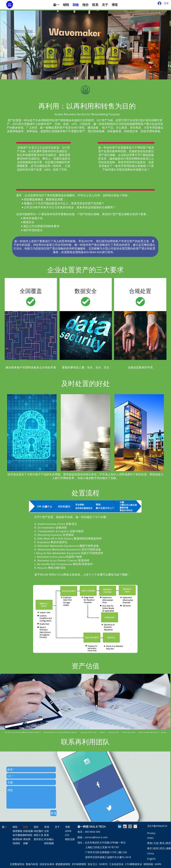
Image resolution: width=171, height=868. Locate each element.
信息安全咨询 (47, 864)
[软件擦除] (18, 835)
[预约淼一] (135, 826)
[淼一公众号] (130, 826)
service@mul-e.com (96, 837)
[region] (32, 433)
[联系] (49, 835)
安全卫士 (92, 864)
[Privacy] (151, 833)
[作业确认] (49, 839)
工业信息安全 (116, 864)
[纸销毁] (16, 843)
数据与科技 (32, 864)
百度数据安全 (17, 864)
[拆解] (26, 843)
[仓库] (46, 831)
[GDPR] (69, 831)
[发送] (53, 813)
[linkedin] (120, 826)
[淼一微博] (125, 826)
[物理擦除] (18, 831)
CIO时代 (103, 864)
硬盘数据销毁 (63, 864)
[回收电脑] (28, 831)
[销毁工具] (38, 835)
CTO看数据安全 (134, 864)
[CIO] (69, 835)
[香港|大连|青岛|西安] (159, 843)
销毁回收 (148, 864)
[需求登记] (38, 839)
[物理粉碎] (18, 839)
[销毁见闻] (70, 839)
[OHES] (150, 838)
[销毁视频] (49, 843)
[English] (151, 859)
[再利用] (28, 839)
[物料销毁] (27, 835)
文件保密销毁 (79, 864)
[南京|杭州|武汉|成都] (159, 848)
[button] (85, 45)
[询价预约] (38, 831)
